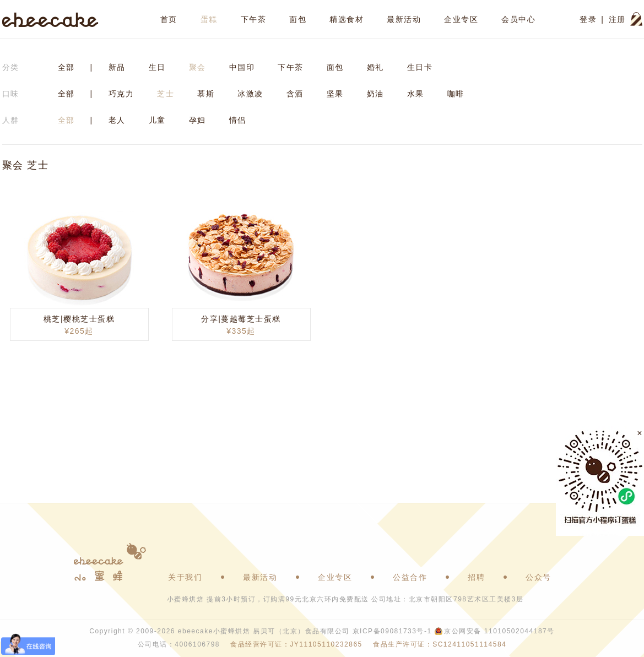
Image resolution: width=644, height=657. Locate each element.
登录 (588, 19)
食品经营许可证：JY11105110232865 (296, 644)
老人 (117, 120)
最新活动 (404, 19)
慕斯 (206, 94)
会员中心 (518, 19)
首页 (169, 19)
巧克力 (121, 94)
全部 (66, 67)
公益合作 (410, 577)
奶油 (375, 94)
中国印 (242, 67)
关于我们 (185, 577)
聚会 (197, 67)
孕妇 (197, 120)
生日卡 (420, 67)
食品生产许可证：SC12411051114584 (440, 644)
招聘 (476, 577)
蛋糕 (209, 19)
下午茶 (254, 19)
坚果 (335, 94)
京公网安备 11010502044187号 (499, 631)
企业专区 (461, 19)
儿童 (157, 120)
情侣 (238, 120)
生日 (157, 67)
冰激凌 (250, 94)
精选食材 (347, 19)
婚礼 (375, 67)
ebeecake (50, 19)
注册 (617, 19)
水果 (416, 94)
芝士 (166, 94)
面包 (298, 19)
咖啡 (456, 94)
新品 (117, 67)
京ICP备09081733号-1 (392, 631)
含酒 (295, 94)
